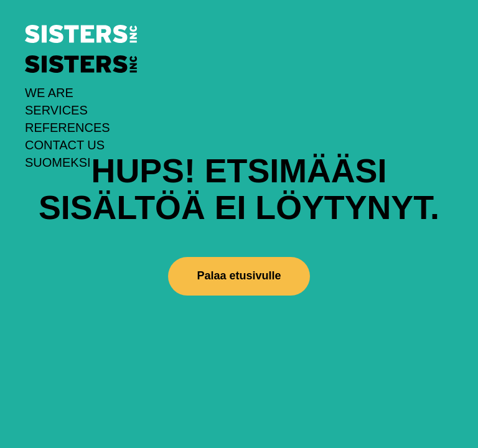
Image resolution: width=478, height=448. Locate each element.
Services (56, 110)
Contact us (65, 145)
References (68, 128)
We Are (49, 93)
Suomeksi (58, 162)
